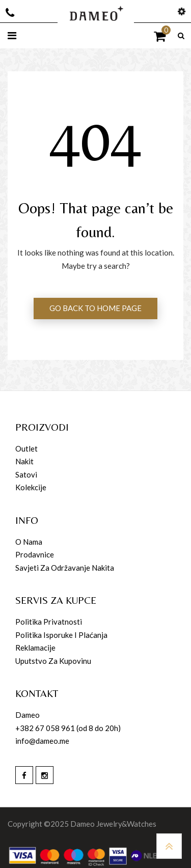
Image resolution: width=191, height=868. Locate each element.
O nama (29, 542)
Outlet (26, 449)
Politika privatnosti (49, 622)
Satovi (26, 474)
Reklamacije (35, 648)
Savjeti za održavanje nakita (65, 568)
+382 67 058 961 (45, 728)
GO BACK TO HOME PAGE (95, 308)
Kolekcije (31, 487)
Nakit (24, 461)
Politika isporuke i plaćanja (61, 635)
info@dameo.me (42, 741)
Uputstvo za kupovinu (53, 661)
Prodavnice (35, 554)
